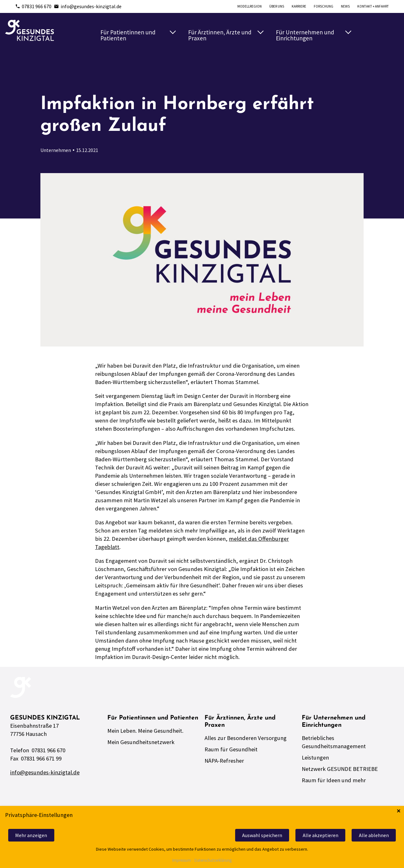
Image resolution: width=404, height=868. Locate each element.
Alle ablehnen (374, 835)
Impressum (182, 861)
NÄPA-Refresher (224, 761)
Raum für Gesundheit (231, 749)
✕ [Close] (398, 811)
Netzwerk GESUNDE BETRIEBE (340, 769)
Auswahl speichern (262, 835)
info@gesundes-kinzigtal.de (88, 6)
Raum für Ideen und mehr (334, 780)
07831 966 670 (33, 6)
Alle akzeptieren (321, 835)
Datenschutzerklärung (213, 861)
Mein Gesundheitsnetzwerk (141, 742)
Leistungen (315, 757)
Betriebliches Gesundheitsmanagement (334, 742)
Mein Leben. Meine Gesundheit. (145, 731)
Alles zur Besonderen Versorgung (246, 738)
